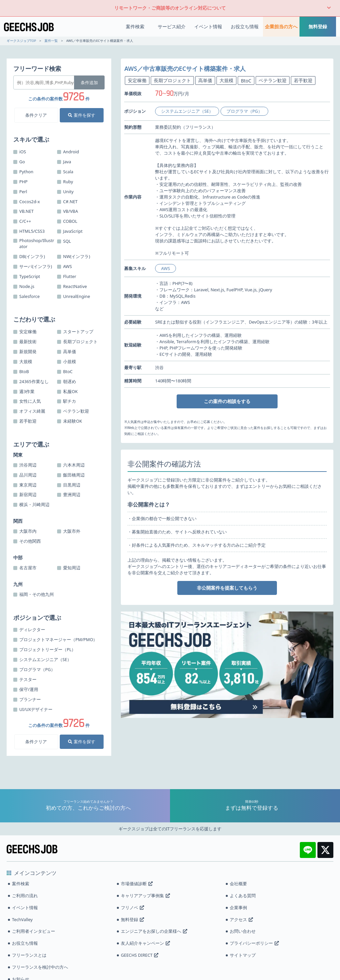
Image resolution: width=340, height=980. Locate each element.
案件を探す (82, 115)
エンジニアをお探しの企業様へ (154, 931)
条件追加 (89, 82)
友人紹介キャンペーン (145, 943)
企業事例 (238, 908)
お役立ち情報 (245, 26)
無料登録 (318, 26)
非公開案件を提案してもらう (227, 588)
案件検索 (135, 26)
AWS (166, 268)
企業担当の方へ (281, 26)
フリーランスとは (29, 955)
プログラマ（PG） (244, 111)
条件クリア (36, 115)
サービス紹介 (172, 26)
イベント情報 (208, 26)
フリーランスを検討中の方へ (40, 967)
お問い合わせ (243, 931)
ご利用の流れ (25, 896)
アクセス (241, 919)
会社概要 (238, 884)
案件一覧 (51, 41)
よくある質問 (243, 896)
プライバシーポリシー (254, 943)
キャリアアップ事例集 (145, 896)
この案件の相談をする (227, 401)
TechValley (22, 919)
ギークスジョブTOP (21, 41)
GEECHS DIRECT (140, 955)
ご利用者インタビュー (34, 931)
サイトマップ (243, 955)
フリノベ (132, 908)
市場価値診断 (137, 884)
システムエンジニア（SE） (187, 111)
